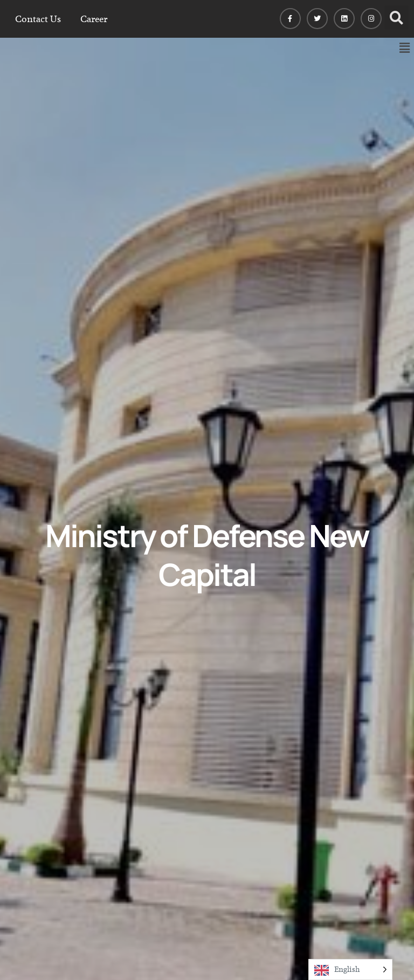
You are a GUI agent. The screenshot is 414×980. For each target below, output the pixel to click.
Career (94, 19)
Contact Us (38, 19)
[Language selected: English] (350, 969)
